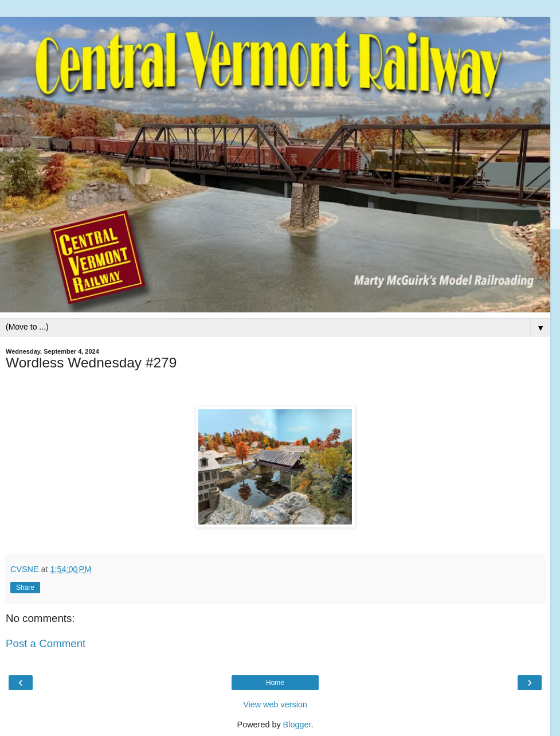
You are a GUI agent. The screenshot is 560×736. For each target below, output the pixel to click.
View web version (275, 704)
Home (275, 683)
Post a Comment (46, 643)
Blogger (297, 725)
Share (25, 588)
